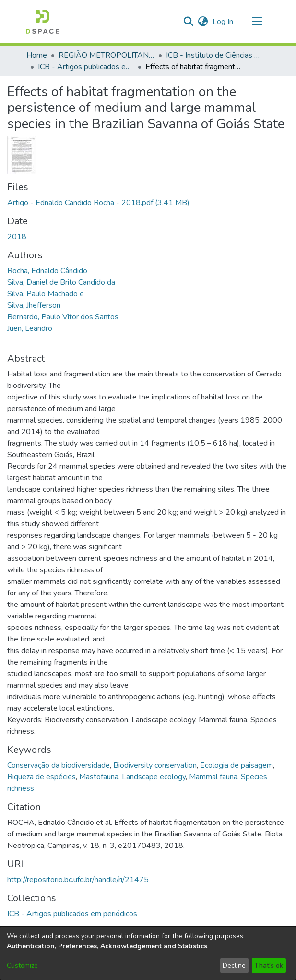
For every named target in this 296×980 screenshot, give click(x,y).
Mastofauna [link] (99, 777)
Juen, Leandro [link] (30, 328)
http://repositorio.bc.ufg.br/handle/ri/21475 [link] (78, 880)
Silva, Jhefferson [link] (34, 305)
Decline (234, 965)
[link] (98, 203)
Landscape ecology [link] (154, 777)
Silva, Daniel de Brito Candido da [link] (61, 282)
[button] (42, 22)
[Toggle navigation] (257, 22)
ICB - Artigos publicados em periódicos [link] (86, 67)
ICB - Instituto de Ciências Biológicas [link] (214, 55)
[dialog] (148, 953)
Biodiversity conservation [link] (155, 765)
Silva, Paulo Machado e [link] (46, 294)
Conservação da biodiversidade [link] (59, 765)
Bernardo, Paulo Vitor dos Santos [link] (63, 317)
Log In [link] (223, 22)
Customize (22, 965)
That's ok (269, 965)
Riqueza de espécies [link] (41, 777)
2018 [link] (17, 237)
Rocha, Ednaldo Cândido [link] (47, 271)
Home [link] (37, 55)
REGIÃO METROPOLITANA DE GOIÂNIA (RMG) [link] (107, 55)
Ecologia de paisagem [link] (237, 765)
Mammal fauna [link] (213, 777)
